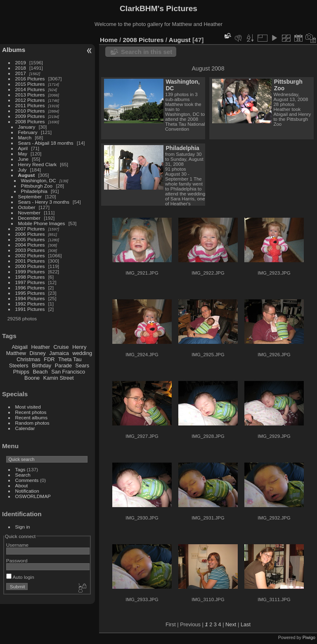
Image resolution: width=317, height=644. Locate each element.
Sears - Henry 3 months (44, 202)
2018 (21, 68)
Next (231, 624)
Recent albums (31, 417)
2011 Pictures (30, 105)
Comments (27, 480)
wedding (82, 353)
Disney (38, 353)
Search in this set (147, 52)
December (29, 218)
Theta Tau (70, 359)
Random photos (32, 423)
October (27, 207)
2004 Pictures (30, 245)
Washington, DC (39, 180)
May (23, 154)
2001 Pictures (30, 261)
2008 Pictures (30, 121)
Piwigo (309, 637)
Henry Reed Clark (38, 164)
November (29, 213)
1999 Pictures (30, 271)
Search (23, 475)
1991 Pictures (30, 309)
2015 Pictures (30, 84)
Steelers (19, 365)
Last (246, 624)
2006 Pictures (30, 234)
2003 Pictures (30, 250)
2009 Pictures (30, 116)
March (25, 137)
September (30, 196)
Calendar (25, 428)
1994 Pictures (30, 298)
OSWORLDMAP (33, 496)
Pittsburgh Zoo (37, 186)
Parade (63, 365)
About (22, 485)
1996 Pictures (30, 288)
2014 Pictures (30, 89)
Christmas (28, 359)
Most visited (28, 407)
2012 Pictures (30, 100)
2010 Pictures (30, 111)
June (24, 159)
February (28, 132)
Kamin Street (59, 378)
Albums (14, 50)
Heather (41, 347)
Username (17, 545)
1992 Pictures (30, 304)
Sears (82, 365)
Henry (79, 347)
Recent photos (31, 412)
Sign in (23, 527)
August (27, 175)
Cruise (61, 347)
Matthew (16, 353)
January (27, 127)
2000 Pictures (30, 266)
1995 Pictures (30, 293)
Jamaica (59, 353)
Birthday (41, 365)
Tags (20, 469)
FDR (49, 359)
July (22, 170)
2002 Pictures (30, 255)
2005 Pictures (30, 239)
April (23, 148)
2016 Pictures (30, 79)
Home (109, 40)
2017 (21, 73)
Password (17, 561)
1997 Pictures (30, 282)
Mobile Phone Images (42, 223)
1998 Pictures (30, 277)
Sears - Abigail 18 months (46, 143)
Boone (32, 378)
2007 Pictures (30, 229)
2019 (21, 62)
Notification (27, 491)
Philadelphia (34, 191)
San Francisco (68, 372)
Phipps (21, 372)
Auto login (20, 577)
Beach (40, 372)
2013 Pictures (30, 95)
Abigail (20, 347)
